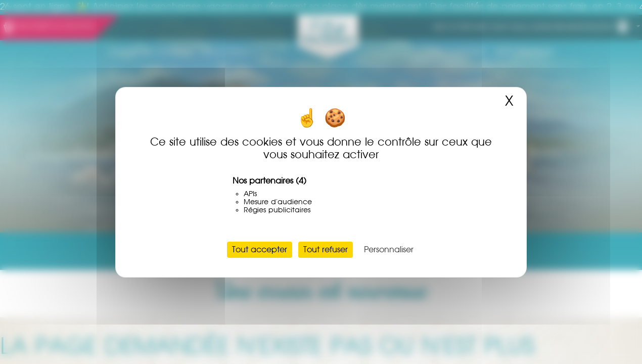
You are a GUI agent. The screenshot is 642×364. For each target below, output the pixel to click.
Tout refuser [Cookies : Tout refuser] (326, 249)
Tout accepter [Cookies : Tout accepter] (260, 249)
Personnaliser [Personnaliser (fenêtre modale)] (389, 249)
